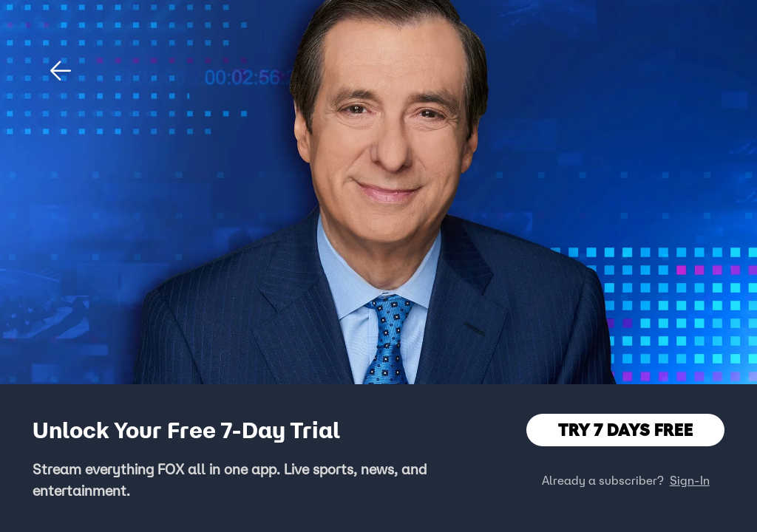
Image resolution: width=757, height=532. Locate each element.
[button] (61, 71)
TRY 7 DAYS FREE (626, 430)
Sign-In (690, 480)
